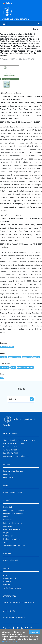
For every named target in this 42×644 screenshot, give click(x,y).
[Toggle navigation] (4, 24)
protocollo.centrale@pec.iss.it (18, 456)
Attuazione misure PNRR (13, 492)
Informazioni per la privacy (13, 471)
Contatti (6, 474)
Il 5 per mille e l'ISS (11, 560)
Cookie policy (8, 477)
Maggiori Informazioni (10, 641)
